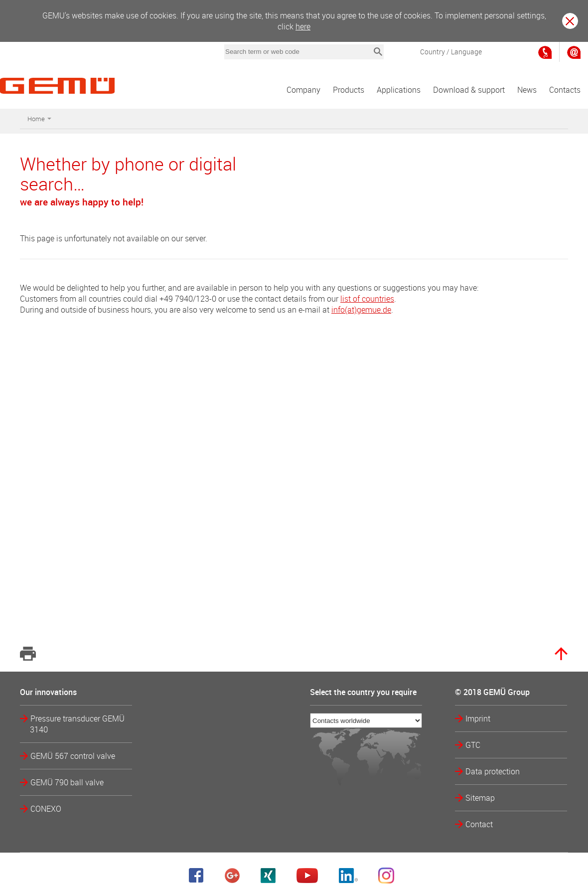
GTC (473, 745)
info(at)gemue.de (361, 310)
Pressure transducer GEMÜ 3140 (77, 724)
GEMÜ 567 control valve (73, 756)
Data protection (493, 771)
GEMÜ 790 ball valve (67, 782)
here (303, 26)
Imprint (478, 718)
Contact (479, 824)
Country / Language (451, 52)
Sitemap (480, 798)
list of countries (367, 299)
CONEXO (46, 809)
